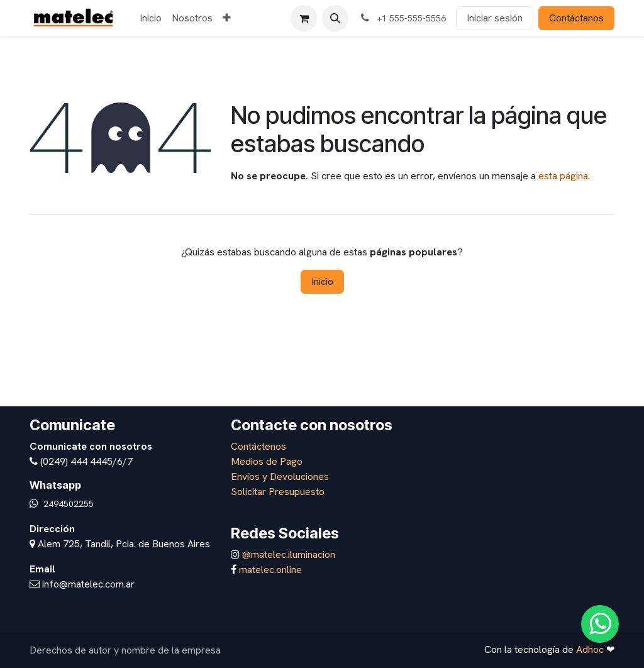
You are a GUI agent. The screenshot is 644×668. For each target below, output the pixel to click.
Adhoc (591, 649)
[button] (335, 18)
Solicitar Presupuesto (278, 492)
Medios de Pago (267, 461)
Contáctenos (258, 446)
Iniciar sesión (495, 18)
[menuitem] (151, 18)
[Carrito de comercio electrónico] (304, 18)
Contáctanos (576, 18)
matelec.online (270, 570)
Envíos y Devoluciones (280, 476)
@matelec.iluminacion (287, 554)
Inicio (322, 281)
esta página (563, 176)
